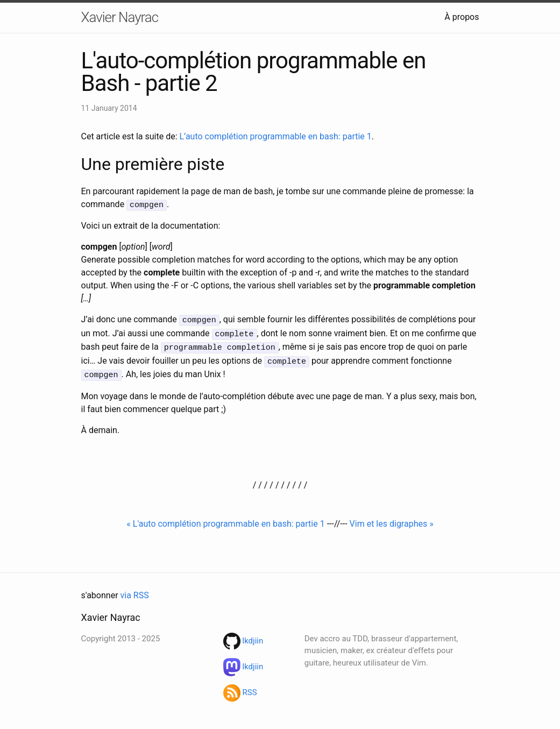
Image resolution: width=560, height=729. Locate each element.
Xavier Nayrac (120, 17)
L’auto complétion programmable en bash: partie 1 (275, 136)
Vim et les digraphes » (392, 519)
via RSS (135, 590)
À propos (462, 17)
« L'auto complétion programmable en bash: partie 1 (225, 519)
